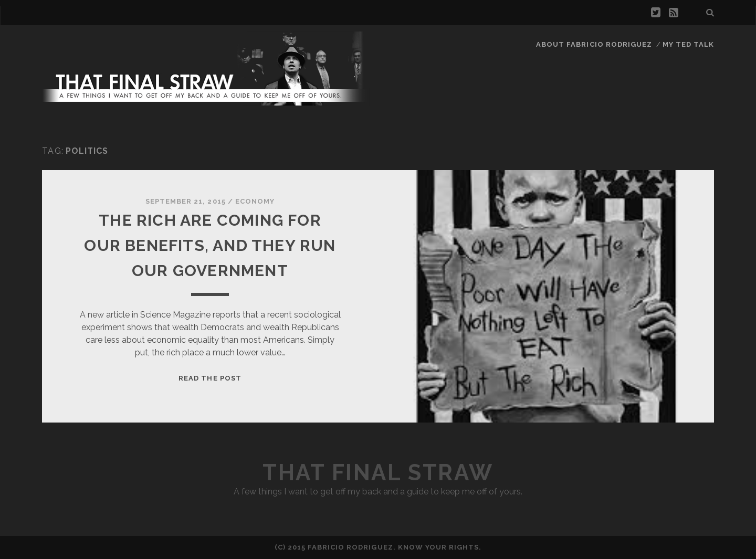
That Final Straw (378, 473)
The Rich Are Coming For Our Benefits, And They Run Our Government (210, 245)
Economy (255, 201)
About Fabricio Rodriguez (594, 44)
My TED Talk (688, 44)
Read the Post (210, 378)
